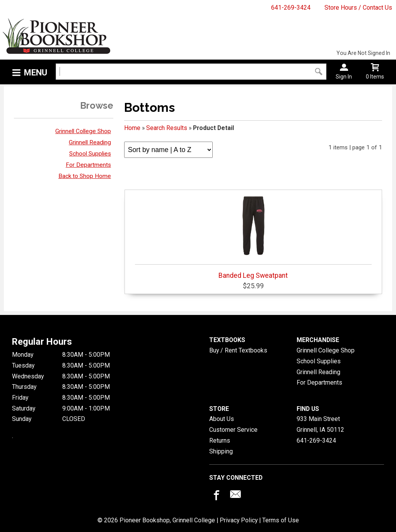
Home (132, 128)
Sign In (344, 77)
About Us (222, 419)
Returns (220, 440)
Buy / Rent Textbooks (238, 350)
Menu (36, 73)
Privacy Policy (239, 520)
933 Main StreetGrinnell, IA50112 (320, 424)
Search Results (167, 128)
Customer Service (233, 430)
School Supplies (90, 154)
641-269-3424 (291, 8)
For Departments (88, 165)
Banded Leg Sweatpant (253, 236)
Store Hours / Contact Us (358, 8)
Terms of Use (281, 520)
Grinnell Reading (90, 142)
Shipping (221, 451)
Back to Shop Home (85, 176)
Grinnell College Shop (83, 131)
